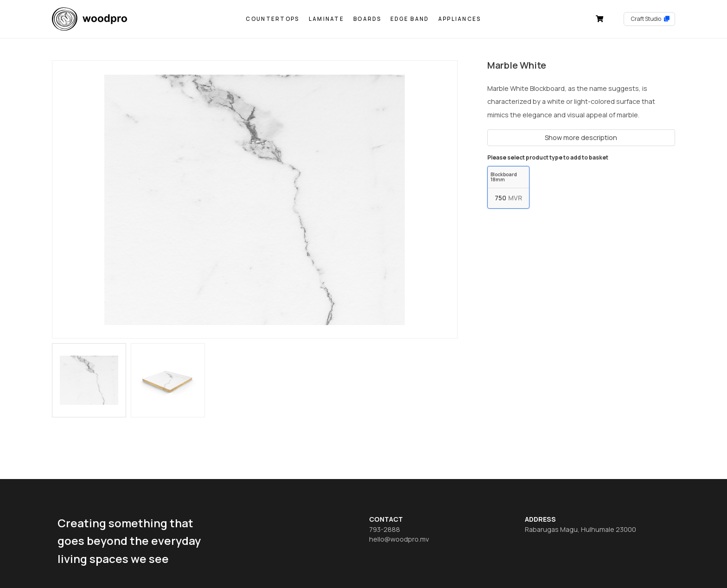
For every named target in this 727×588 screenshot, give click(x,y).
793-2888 (385, 529)
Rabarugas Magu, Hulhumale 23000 (580, 529)
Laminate (326, 19)
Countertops (272, 19)
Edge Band (410, 19)
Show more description (581, 137)
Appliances (460, 19)
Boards (367, 19)
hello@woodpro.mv (399, 539)
